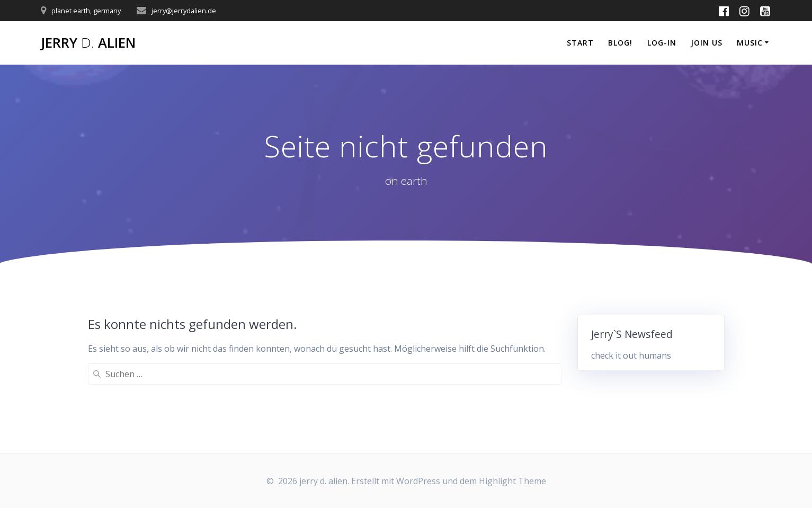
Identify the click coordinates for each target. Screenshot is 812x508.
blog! (620, 43)
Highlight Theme (512, 481)
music (750, 43)
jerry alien (88, 43)
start (580, 43)
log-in (662, 43)
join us (707, 43)
